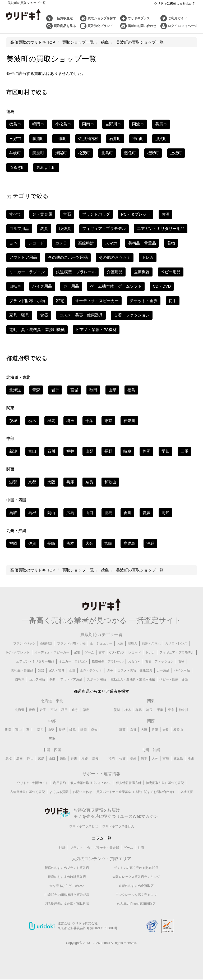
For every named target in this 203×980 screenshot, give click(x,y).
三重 (184, 451)
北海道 (15, 390)
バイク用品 (42, 286)
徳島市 (15, 124)
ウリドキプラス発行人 (118, 827)
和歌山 (110, 482)
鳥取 (13, 513)
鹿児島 (129, 543)
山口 (89, 513)
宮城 (74, 390)
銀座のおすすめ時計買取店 (67, 877)
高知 (165, 513)
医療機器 (142, 272)
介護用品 (115, 272)
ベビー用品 (171, 272)
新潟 (13, 451)
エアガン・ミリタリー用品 (161, 228)
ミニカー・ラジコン (27, 272)
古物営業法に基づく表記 (27, 792)
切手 (173, 301)
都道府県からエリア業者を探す (101, 691)
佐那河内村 (88, 139)
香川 (127, 513)
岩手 (55, 390)
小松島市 (63, 124)
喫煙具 (65, 228)
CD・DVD (162, 286)
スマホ (111, 243)
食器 (44, 315)
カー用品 (71, 286)
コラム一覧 (101, 838)
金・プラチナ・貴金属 (103, 848)
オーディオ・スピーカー (97, 301)
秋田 (93, 390)
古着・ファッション (132, 315)
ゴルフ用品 (19, 228)
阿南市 (88, 124)
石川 (51, 451)
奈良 (89, 482)
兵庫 (70, 482)
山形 (112, 390)
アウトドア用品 (23, 257)
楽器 (41, 670)
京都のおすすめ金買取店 (136, 886)
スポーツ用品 (96, 679)
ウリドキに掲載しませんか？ (175, 3)
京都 (32, 482)
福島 (131, 390)
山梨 (89, 451)
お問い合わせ (82, 792)
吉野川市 (113, 124)
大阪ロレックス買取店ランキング (136, 877)
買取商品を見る (65, 26)
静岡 (146, 451)
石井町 (115, 139)
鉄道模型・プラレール (76, 272)
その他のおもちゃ (115, 257)
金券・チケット (91, 670)
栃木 (32, 421)
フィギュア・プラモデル (104, 228)
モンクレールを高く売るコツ (136, 895)
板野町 (153, 153)
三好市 (15, 139)
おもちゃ (134, 661)
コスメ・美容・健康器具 (81, 315)
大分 (89, 543)
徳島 (63, 759)
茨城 (13, 421)
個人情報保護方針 (129, 783)
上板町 (176, 153)
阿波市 (138, 124)
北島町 (107, 153)
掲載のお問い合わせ (142, 26)
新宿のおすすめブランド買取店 (67, 868)
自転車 (15, 286)
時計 (62, 848)
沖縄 (150, 543)
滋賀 (13, 482)
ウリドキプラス (139, 18)
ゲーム (89, 652)
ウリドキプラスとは (84, 827)
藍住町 (130, 153)
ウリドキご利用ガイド (33, 783)
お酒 (165, 214)
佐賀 (32, 543)
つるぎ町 (17, 167)
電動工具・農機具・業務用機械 (37, 330)
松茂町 (84, 153)
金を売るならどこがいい (67, 886)
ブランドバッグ (96, 214)
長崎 (51, 543)
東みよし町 (46, 167)
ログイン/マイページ (183, 26)
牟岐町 (15, 153)
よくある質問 (59, 792)
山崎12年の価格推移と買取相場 (67, 895)
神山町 (138, 139)
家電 (60, 301)
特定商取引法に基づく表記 (165, 783)
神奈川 (129, 421)
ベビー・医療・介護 (174, 679)
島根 (32, 513)
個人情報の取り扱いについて (91, 783)
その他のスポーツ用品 (68, 257)
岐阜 (127, 451)
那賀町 (161, 139)
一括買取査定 (63, 18)
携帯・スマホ (151, 643)
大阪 (51, 482)
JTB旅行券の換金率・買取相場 (67, 904)
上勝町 (61, 139)
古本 (13, 243)
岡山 (51, 513)
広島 (70, 513)
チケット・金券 (144, 301)
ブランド (76, 848)
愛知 (165, 451)
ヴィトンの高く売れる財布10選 (136, 868)
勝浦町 (38, 139)
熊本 (70, 543)
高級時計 (86, 243)
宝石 (67, 214)
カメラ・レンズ (176, 643)
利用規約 (59, 783)
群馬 (51, 421)
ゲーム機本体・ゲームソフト (116, 286)
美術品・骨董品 (142, 243)
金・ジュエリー (101, 643)
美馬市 (161, 124)
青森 (36, 390)
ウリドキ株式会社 (85, 924)
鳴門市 (38, 124)
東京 (108, 421)
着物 (171, 243)
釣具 (44, 228)
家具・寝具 (19, 315)
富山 (32, 451)
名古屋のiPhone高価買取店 (136, 904)
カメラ (61, 243)
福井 (70, 451)
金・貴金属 (42, 214)
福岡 (13, 543)
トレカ (148, 257)
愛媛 (146, 513)
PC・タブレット (136, 214)
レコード (36, 243)
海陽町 (61, 153)
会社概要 (187, 792)
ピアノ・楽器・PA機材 (96, 330)
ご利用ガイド (177, 18)
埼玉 (70, 421)
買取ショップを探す (102, 18)
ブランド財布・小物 (27, 301)
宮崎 (108, 543)
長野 (108, 451)
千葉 (89, 421)
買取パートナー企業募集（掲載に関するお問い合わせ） (136, 792)
